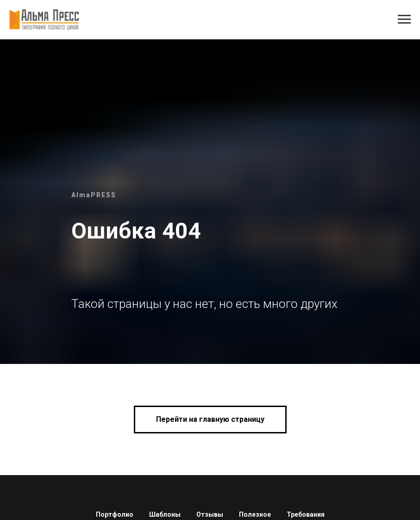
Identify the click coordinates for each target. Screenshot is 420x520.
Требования (306, 514)
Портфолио (115, 514)
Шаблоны (165, 514)
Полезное (255, 514)
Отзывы (210, 514)
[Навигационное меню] (404, 19)
